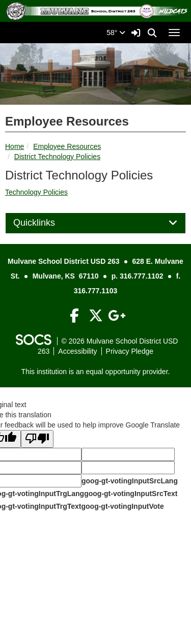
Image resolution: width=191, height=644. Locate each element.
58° (116, 33)
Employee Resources (67, 146)
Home (15, 146)
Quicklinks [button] (46, 223)
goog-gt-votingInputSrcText (131, 494)
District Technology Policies (57, 157)
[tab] (95, 223)
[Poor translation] (37, 439)
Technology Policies (36, 192)
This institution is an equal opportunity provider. (96, 372)
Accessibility (77, 351)
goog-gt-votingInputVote (122, 506)
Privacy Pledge (130, 351)
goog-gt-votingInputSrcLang (130, 481)
